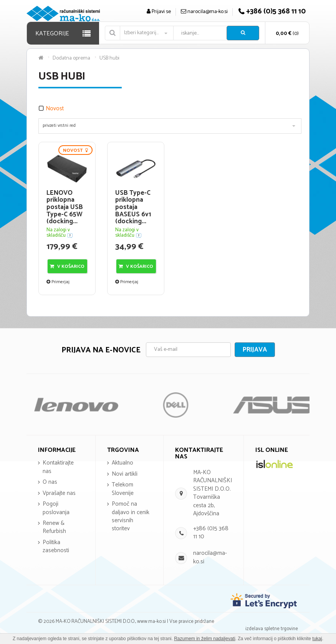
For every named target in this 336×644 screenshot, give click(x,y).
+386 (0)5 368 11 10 (211, 533)
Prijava (255, 350)
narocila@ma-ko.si (210, 557)
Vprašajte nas (59, 493)
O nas (50, 482)
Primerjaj (58, 282)
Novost (55, 109)
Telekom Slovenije (123, 489)
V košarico (67, 266)
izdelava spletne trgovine (272, 629)
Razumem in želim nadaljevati (204, 639)
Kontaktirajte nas (58, 467)
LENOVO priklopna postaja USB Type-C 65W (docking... (65, 207)
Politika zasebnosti (56, 546)
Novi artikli (125, 474)
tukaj (317, 639)
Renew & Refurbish (54, 527)
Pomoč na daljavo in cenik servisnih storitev (131, 516)
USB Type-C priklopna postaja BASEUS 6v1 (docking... (133, 207)
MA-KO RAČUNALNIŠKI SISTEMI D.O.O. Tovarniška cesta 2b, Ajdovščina (213, 493)
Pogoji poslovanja (56, 508)
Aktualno (122, 463)
